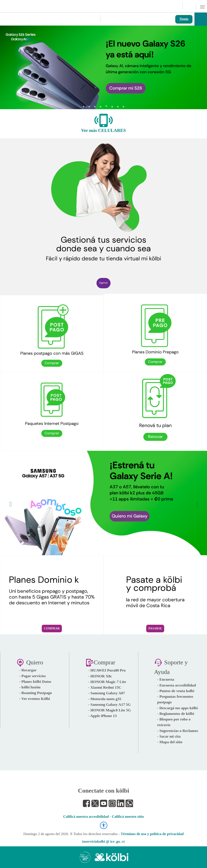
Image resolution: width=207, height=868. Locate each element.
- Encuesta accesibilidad (177, 685)
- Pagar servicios (33, 676)
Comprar (52, 629)
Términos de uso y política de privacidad (152, 834)
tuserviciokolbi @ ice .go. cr (103, 841)
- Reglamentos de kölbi (176, 714)
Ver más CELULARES (103, 130)
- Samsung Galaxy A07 (107, 693)
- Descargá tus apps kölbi (178, 708)
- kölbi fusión (30, 687)
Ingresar (103, 283)
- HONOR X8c (100, 676)
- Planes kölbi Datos (35, 681)
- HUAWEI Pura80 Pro (107, 670)
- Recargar (28, 670)
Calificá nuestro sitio (128, 817)
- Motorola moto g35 (105, 699)
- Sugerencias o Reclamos (178, 731)
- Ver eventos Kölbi (35, 699)
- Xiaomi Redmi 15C (105, 687)
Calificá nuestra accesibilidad (86, 817)
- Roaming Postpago (36, 693)
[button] (10, 65)
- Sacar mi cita (169, 736)
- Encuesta (166, 679)
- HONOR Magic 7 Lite (107, 682)
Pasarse (155, 629)
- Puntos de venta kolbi (176, 691)
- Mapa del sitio (170, 742)
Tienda (184, 19)
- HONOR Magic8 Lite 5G (110, 710)
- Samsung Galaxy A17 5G (109, 704)
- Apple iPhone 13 (103, 716)
